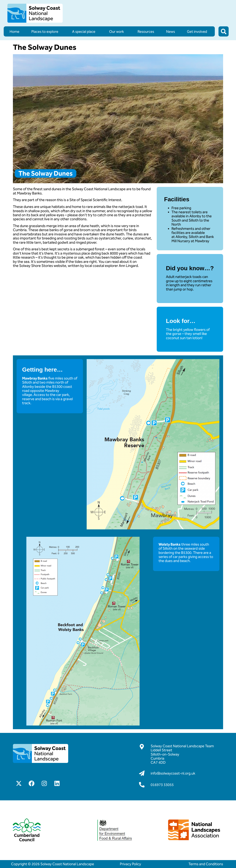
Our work (117, 32)
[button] (224, 31)
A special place (85, 32)
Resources (146, 32)
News (171, 32)
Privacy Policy (130, 864)
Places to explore (46, 32)
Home (14, 32)
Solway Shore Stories (36, 266)
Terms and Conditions (206, 864)
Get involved (198, 32)
